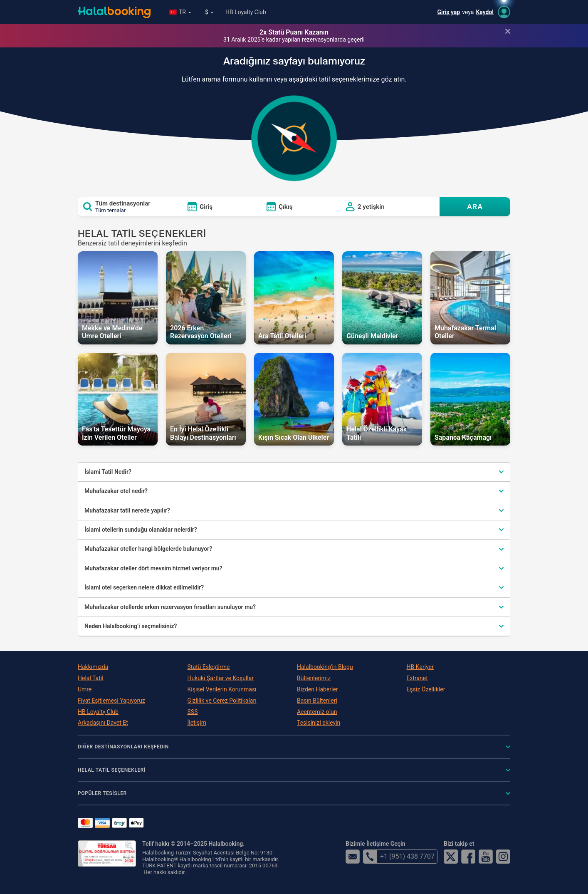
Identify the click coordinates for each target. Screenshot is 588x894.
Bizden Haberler (317, 689)
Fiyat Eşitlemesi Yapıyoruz (111, 701)
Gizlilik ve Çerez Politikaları (222, 701)
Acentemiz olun (317, 712)
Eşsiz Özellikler (426, 689)
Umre (85, 689)
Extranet (417, 678)
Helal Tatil (91, 678)
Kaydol (485, 12)
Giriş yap (448, 12)
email (353, 857)
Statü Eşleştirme (209, 667)
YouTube (486, 857)
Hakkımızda (93, 667)
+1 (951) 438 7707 (399, 857)
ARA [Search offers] (475, 207)
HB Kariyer (420, 667)
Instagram (503, 857)
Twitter (451, 857)
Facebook (468, 857)
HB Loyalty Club (246, 12)
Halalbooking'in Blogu (325, 667)
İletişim (197, 723)
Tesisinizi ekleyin (319, 723)
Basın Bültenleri (317, 701)
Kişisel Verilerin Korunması (222, 689)
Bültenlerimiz (314, 678)
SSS (193, 712)
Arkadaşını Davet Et (103, 723)
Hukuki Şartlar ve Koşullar (221, 678)
